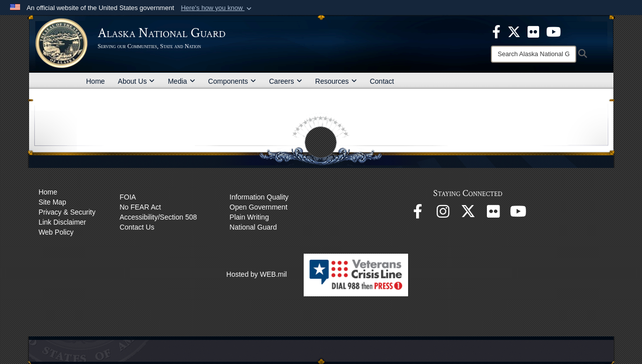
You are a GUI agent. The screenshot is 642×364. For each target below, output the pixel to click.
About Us (137, 81)
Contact (382, 81)
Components (232, 81)
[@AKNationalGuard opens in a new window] (468, 214)
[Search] (534, 54)
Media (181, 81)
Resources (336, 81)
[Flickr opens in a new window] (493, 214)
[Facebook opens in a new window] (418, 214)
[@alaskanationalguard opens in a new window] (443, 214)
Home (96, 81)
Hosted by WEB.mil (257, 274)
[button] (217, 8)
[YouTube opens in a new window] (518, 214)
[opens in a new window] (496, 31)
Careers (286, 81)
